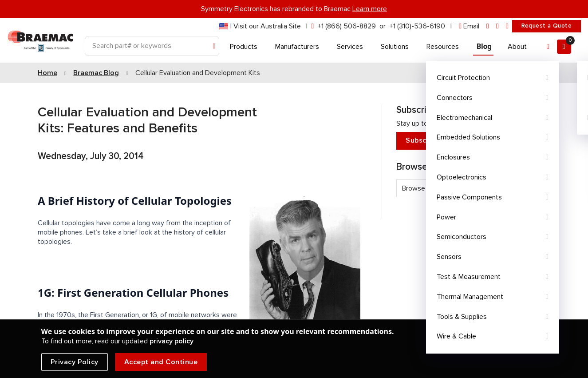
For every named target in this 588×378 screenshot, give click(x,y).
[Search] (152, 46)
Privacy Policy (75, 362)
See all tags (524, 204)
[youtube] (507, 26)
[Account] (548, 47)
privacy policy (172, 341)
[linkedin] (488, 26)
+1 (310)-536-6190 (417, 26)
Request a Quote (547, 26)
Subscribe (470, 141)
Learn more (370, 9)
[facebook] (497, 26)
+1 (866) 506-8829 (347, 26)
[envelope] (469, 26)
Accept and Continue (161, 362)
